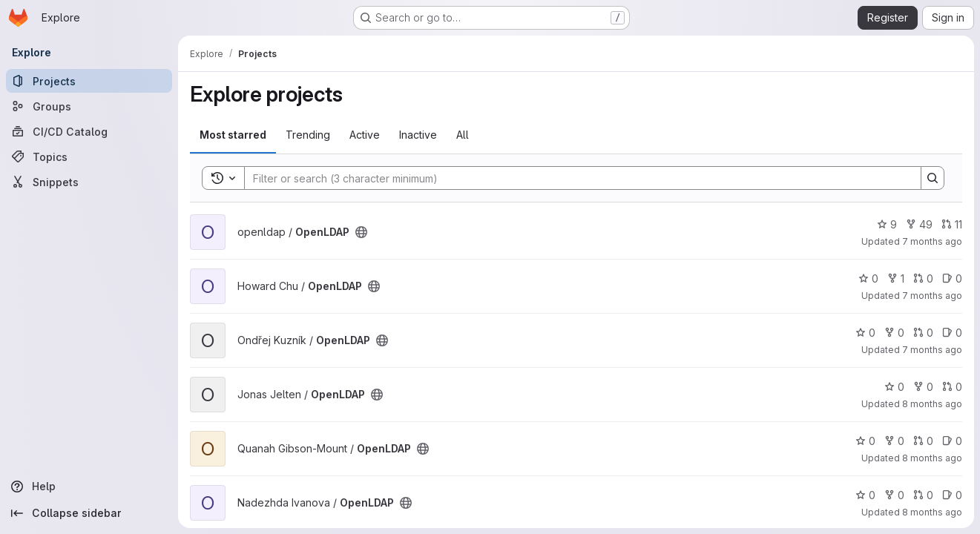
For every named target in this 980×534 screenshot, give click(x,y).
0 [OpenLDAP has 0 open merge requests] (923, 278)
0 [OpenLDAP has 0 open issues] (952, 278)
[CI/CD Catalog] (89, 131)
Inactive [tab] (418, 135)
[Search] (575, 178)
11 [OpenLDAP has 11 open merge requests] (952, 224)
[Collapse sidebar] (89, 513)
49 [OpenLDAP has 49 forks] (919, 224)
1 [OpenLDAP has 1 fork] (896, 278)
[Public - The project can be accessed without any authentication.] (361, 232)
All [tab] (463, 135)
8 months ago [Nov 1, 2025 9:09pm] (932, 404)
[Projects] (89, 81)
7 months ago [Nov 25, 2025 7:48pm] (932, 296)
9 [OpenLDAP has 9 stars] (887, 224)
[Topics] (89, 156)
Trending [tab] (308, 135)
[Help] (89, 487)
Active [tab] (365, 135)
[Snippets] (89, 182)
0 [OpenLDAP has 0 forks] (894, 333)
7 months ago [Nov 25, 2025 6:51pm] (932, 350)
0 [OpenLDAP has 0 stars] (868, 278)
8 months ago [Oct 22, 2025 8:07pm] (932, 458)
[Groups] (89, 106)
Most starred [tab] (233, 135)
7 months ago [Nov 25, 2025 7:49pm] (932, 241)
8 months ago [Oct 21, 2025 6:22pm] (932, 512)
